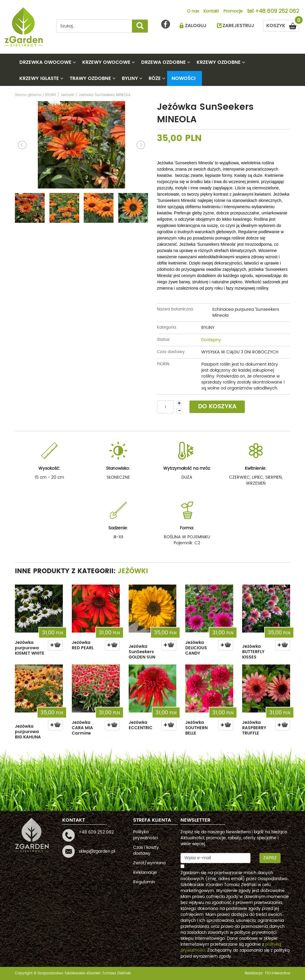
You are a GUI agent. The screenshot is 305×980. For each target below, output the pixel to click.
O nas (193, 12)
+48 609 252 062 (277, 12)
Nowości (184, 78)
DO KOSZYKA (217, 407)
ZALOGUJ (196, 26)
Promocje (233, 12)
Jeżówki (133, 571)
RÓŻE (155, 78)
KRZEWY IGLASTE (39, 78)
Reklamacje (145, 872)
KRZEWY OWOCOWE (106, 62)
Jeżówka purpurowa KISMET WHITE (30, 648)
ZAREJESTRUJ (238, 26)
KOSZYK (283, 25)
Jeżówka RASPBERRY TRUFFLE (254, 728)
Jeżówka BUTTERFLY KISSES (253, 652)
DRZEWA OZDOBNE (164, 62)
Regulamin (144, 882)
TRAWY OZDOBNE (90, 78)
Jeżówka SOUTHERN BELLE (196, 728)
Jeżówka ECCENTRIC (141, 725)
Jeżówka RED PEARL (83, 645)
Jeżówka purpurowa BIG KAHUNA (28, 732)
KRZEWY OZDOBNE (219, 62)
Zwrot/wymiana (149, 863)
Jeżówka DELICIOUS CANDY (196, 648)
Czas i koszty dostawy (146, 850)
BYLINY (130, 78)
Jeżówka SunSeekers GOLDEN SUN (142, 652)
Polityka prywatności (146, 835)
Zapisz (270, 858)
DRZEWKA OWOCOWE (45, 62)
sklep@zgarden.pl (97, 851)
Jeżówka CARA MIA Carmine (82, 728)
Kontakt (211, 12)
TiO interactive (277, 973)
